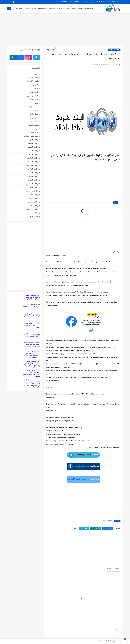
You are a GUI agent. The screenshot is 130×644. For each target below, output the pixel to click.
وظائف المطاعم (89, 8)
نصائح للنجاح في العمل (31, 136)
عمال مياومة (34, 114)
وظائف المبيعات (33, 173)
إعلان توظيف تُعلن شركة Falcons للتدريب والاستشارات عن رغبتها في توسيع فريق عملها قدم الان (32, 384)
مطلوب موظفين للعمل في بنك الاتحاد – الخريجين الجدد (31, 326)
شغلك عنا (64, 2)
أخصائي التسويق (33, 77)
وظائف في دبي (33, 202)
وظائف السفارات (33, 162)
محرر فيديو (35, 121)
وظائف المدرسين (32, 176)
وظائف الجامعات (33, 151)
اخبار (37, 74)
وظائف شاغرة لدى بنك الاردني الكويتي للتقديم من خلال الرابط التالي (31, 307)
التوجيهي (35, 88)
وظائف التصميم (33, 147)
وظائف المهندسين (32, 184)
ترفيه (37, 103)
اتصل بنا (92, 2)
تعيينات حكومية (77, 8)
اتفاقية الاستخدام (75, 2)
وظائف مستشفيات (32, 209)
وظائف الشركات (33, 165)
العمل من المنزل (33, 99)
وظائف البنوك (34, 140)
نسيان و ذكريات (33, 132)
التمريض (35, 85)
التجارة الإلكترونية (32, 81)
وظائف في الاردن (18, 8)
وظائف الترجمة (33, 143)
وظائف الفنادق (33, 169)
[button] (108, 528)
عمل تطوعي (34, 118)
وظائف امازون (33, 187)
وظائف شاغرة (33, 195)
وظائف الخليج (42, 8)
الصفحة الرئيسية (116, 2)
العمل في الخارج (64, 8)
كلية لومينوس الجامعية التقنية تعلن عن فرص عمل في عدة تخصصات (32, 344)
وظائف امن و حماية (32, 191)
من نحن (85, 2)
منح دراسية (34, 129)
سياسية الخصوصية (103, 2)
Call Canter (34, 217)
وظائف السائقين (31, 8)
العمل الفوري (53, 8)
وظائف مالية (34, 206)
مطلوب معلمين (33, 125)
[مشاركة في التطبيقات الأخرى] (75, 528)
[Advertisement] (65, 30)
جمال (36, 110)
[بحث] (9, 9)
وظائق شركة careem (31, 213)
